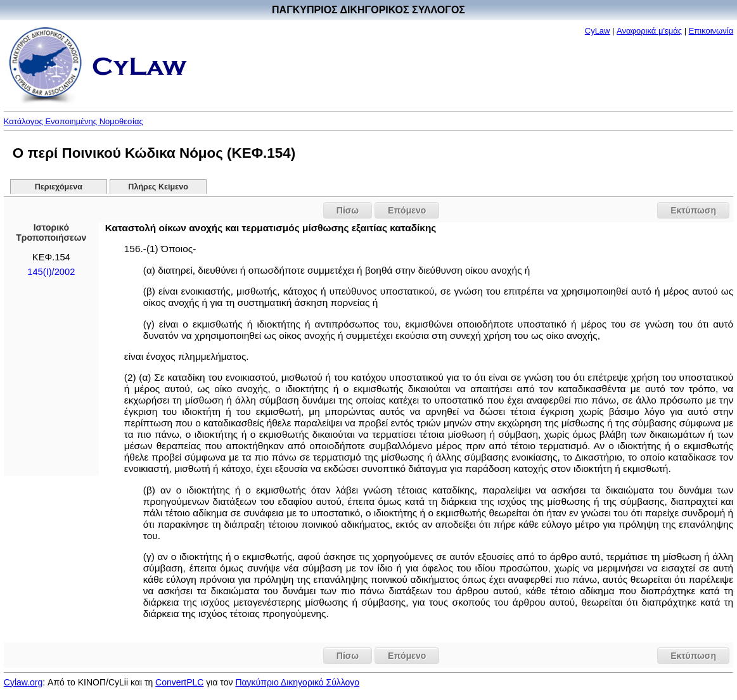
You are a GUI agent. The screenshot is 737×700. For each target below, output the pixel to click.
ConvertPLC (179, 682)
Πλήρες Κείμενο (158, 187)
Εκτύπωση (693, 210)
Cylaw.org (23, 682)
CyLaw (598, 31)
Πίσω (348, 210)
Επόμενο (407, 210)
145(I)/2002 (51, 272)
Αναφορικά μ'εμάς (649, 31)
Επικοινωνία (711, 31)
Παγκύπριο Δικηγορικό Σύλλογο (297, 682)
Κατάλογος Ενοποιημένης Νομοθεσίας (74, 121)
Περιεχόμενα (59, 187)
